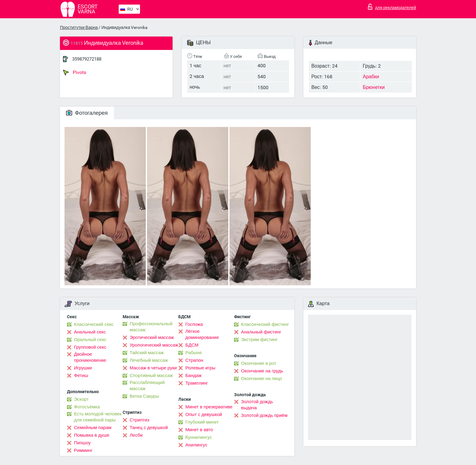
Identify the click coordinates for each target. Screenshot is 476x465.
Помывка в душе (92, 435)
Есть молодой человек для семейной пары (98, 417)
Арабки (371, 77)
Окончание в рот (259, 363)
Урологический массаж (154, 345)
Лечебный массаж (149, 360)
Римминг (83, 450)
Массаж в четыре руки (153, 368)
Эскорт (81, 399)
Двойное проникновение (90, 357)
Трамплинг (197, 383)
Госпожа (194, 324)
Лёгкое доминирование (202, 334)
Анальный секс (90, 332)
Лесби (136, 435)
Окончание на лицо (262, 379)
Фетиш (81, 375)
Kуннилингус (199, 437)
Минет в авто (199, 430)
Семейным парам (93, 428)
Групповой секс (90, 347)
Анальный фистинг (261, 332)
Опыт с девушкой (204, 414)
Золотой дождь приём (264, 415)
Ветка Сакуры (144, 396)
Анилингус (196, 445)
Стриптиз (140, 420)
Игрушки (83, 368)
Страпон (194, 360)
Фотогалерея (87, 113)
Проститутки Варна (79, 27)
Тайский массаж (147, 353)
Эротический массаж (152, 337)
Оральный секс (90, 340)
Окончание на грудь (262, 371)
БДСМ (192, 345)
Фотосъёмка (87, 407)
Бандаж (194, 375)
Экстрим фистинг (259, 340)
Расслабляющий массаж (147, 386)
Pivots (75, 72)
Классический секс (94, 324)
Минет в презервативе (209, 407)
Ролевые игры (200, 368)
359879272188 (87, 59)
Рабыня (194, 353)
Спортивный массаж (151, 375)
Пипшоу (82, 443)
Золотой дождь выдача (257, 405)
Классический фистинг (265, 324)
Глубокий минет (202, 422)
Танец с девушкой (149, 428)
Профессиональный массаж (151, 327)
